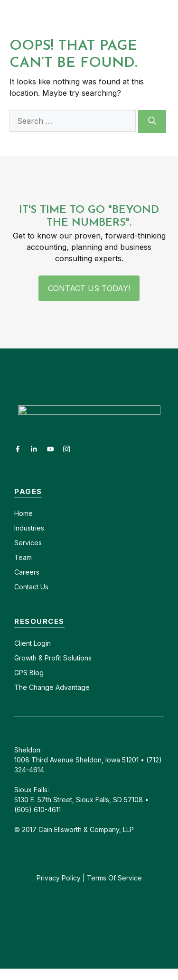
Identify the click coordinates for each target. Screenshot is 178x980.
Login (41, 643)
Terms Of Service (114, 878)
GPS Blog (29, 673)
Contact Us (31, 587)
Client (23, 643)
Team (23, 557)
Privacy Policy (59, 878)
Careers (27, 572)
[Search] (152, 121)
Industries (29, 528)
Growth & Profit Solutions (53, 658)
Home (23, 513)
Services (28, 543)
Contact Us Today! (89, 288)
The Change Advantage (52, 687)
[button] (169, 17)
